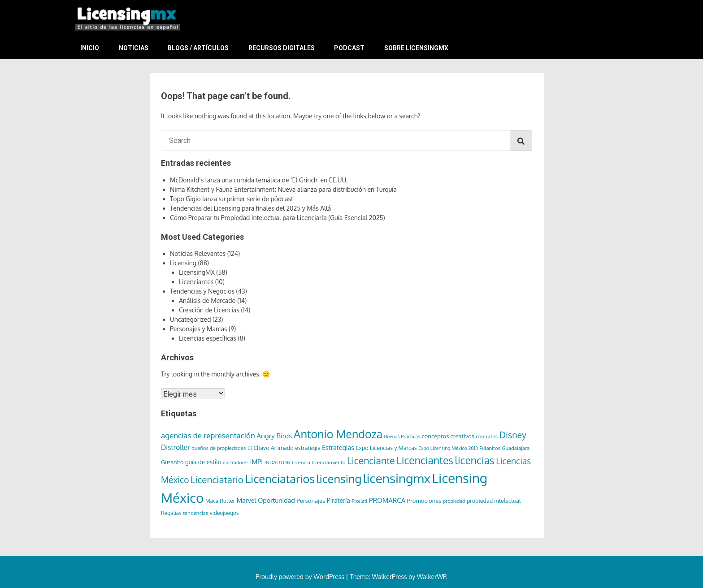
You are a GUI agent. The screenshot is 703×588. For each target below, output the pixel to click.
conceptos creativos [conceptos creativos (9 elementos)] (448, 436)
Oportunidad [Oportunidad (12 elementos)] (276, 500)
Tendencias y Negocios (202, 291)
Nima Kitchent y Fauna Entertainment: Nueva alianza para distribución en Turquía (283, 189)
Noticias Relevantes (198, 253)
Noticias (134, 48)
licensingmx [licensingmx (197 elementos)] (397, 478)
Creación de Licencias (209, 310)
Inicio (90, 48)
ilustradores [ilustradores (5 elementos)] (236, 463)
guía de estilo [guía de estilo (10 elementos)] (203, 462)
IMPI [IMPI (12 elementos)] (257, 462)
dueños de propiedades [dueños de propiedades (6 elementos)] (219, 448)
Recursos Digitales (282, 48)
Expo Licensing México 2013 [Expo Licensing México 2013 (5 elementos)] (448, 448)
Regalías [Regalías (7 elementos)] (171, 513)
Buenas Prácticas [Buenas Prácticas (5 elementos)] (402, 437)
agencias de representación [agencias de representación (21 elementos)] (208, 435)
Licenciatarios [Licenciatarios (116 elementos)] (280, 479)
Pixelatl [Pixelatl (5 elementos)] (359, 501)
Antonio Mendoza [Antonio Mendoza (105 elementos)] (338, 434)
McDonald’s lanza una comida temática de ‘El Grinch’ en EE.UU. (259, 180)
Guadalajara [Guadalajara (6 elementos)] (516, 448)
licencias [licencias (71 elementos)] (475, 460)
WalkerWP (432, 577)
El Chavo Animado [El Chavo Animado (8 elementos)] (271, 448)
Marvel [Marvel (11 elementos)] (247, 500)
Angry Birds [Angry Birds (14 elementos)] (274, 436)
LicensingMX (197, 272)
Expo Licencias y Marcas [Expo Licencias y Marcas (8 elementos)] (386, 448)
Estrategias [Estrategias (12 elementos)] (338, 447)
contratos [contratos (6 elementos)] (487, 436)
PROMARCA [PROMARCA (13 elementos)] (387, 500)
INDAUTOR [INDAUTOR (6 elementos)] (278, 462)
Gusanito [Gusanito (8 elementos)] (172, 462)
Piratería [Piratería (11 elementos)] (338, 500)
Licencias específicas (208, 338)
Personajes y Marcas (199, 329)
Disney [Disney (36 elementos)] (513, 435)
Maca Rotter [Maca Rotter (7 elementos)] (220, 501)
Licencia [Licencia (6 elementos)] (301, 462)
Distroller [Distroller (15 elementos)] (176, 447)
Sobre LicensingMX (416, 48)
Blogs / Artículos (198, 48)
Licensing (183, 263)
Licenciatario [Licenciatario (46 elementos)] (217, 480)
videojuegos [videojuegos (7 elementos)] (224, 513)
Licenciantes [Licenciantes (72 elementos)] (425, 460)
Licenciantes (196, 282)
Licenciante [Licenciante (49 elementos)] (371, 460)
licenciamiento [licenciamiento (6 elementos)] (329, 462)
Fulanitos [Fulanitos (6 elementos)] (490, 448)
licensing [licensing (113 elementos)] (339, 479)
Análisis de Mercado (207, 300)
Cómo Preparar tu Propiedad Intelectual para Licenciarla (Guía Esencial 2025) (278, 218)
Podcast (349, 48)
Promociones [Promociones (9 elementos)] (424, 500)
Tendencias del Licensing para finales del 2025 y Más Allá (250, 208)
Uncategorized (190, 319)
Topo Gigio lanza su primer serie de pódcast (232, 199)
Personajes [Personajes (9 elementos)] (311, 500)
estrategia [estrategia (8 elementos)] (308, 448)
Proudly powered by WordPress (301, 577)
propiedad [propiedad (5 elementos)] (454, 501)
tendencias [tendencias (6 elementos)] (195, 513)
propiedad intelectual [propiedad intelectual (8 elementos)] (494, 501)
